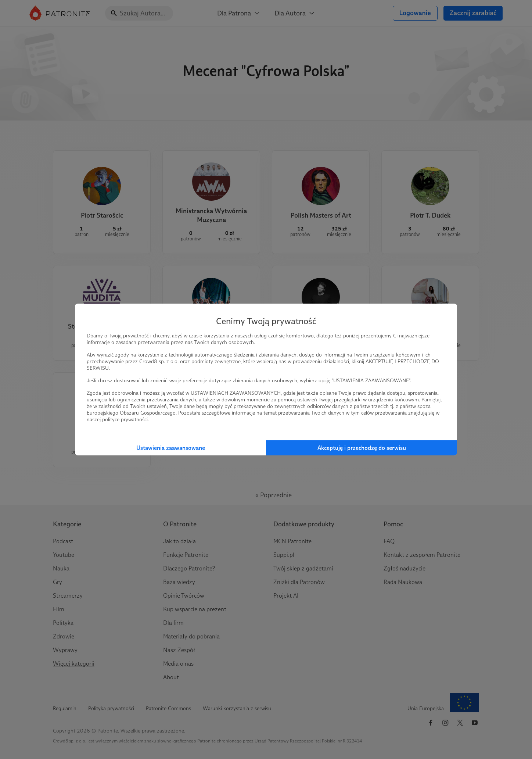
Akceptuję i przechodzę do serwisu (362, 448)
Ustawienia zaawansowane (171, 448)
